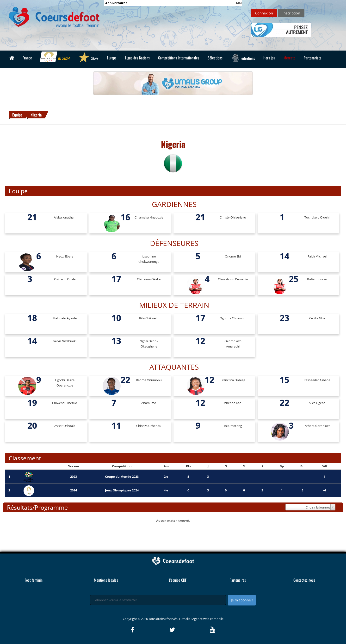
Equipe (17, 115)
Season (74, 466)
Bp (282, 466)
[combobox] (310, 507)
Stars (89, 58)
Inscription (291, 13)
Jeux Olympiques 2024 (122, 490)
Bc (302, 466)
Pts (188, 466)
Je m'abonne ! (242, 600)
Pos (166, 466)
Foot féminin (34, 580)
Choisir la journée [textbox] (318, 507)
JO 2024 (55, 58)
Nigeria (36, 115)
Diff (324, 466)
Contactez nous (304, 580)
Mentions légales (106, 580)
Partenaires (238, 580)
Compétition (122, 466)
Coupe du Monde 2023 (122, 477)
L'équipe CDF (178, 580)
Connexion (264, 13)
